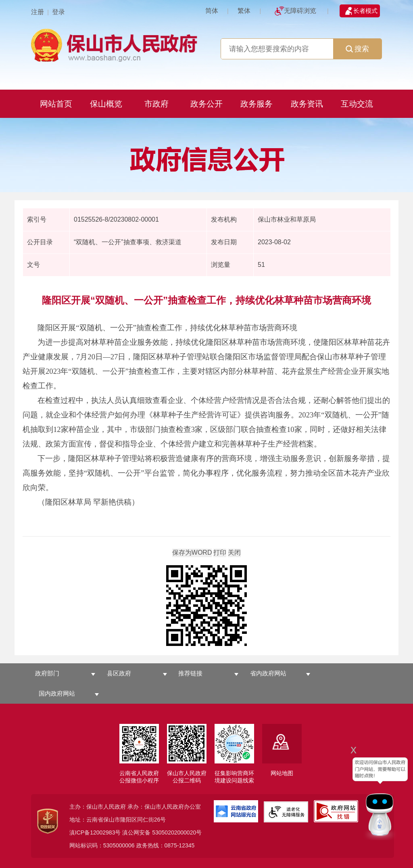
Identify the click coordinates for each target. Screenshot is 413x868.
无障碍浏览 (300, 11)
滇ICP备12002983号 (95, 832)
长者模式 (365, 11)
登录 (58, 12)
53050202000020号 (177, 832)
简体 (212, 11)
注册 (38, 12)
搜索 (357, 49)
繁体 (244, 11)
